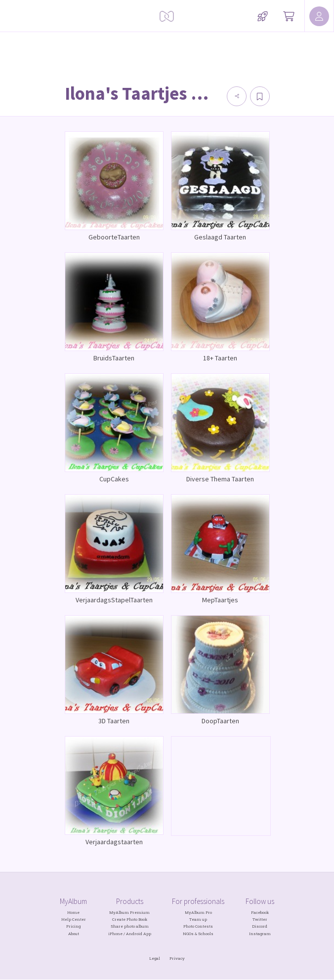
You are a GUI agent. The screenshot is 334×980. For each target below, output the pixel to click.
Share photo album (130, 926)
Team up (198, 919)
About (74, 934)
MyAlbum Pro (198, 912)
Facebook (260, 912)
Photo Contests (198, 926)
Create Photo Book (130, 919)
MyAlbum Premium (129, 912)
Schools (206, 934)
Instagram (260, 934)
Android (134, 934)
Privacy (177, 958)
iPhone (115, 934)
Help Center (74, 919)
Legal (155, 958)
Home (73, 912)
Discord (260, 926)
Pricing (73, 926)
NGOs (188, 934)
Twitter (260, 919)
